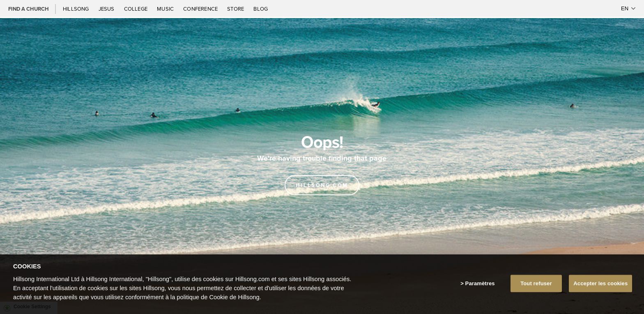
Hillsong (77, 9)
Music (166, 9)
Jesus (107, 9)
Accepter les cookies (600, 283)
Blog (261, 9)
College (136, 9)
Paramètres (480, 283)
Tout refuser (536, 283)
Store (236, 9)
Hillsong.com (322, 185)
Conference (201, 9)
